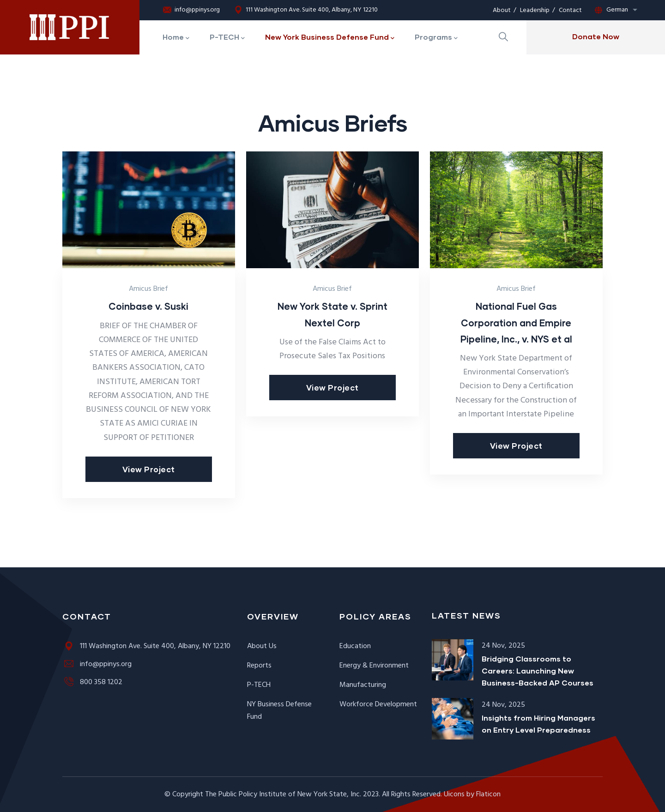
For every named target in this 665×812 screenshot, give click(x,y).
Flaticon (488, 794)
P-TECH (259, 685)
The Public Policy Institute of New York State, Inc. (283, 794)
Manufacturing (363, 685)
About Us (262, 646)
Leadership (535, 10)
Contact (570, 10)
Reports (259, 666)
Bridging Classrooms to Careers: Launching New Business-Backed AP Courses (538, 671)
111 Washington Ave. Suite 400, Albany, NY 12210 (306, 10)
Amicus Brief (148, 289)
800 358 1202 (92, 682)
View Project (149, 469)
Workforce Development (378, 704)
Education (355, 646)
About (502, 10)
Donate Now (596, 36)
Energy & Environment (374, 666)
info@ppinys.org (191, 10)
